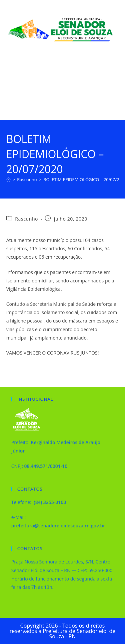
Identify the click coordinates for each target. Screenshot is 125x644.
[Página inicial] (8, 179)
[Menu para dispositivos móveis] (109, 90)
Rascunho (26, 219)
